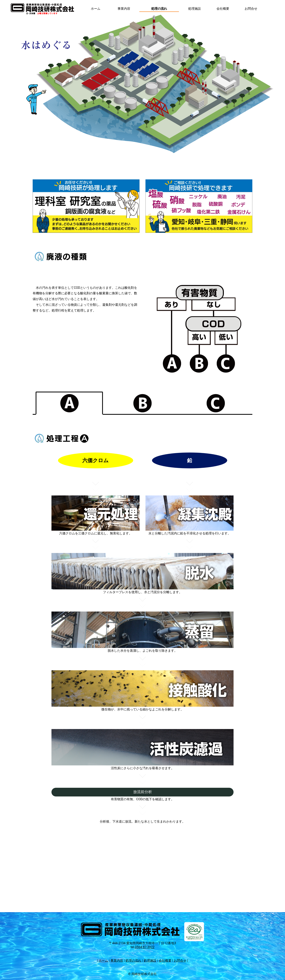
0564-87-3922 (145, 947)
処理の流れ (159, 9)
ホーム (96, 9)
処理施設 (195, 9)
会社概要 (223, 9)
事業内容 (124, 9)
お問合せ (251, 9)
